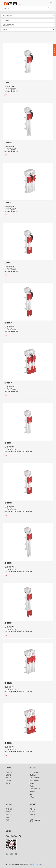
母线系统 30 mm (34, 781)
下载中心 (32, 809)
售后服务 (32, 814)
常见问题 (32, 812)
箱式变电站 (9, 809)
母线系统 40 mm (34, 778)
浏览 (8, 95)
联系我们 (9, 831)
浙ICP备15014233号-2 (36, 864)
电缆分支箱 (9, 814)
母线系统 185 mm (35, 775)
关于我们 (9, 768)
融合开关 (32, 792)
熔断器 (32, 783)
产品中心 (33, 768)
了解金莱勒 (9, 772)
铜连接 (32, 786)
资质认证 (8, 775)
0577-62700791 (13, 836)
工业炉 (8, 820)
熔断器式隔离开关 (35, 789)
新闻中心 (8, 781)
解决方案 (9, 804)
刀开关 (32, 797)
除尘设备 (8, 817)
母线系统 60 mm (34, 772)
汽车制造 (8, 812)
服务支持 (33, 804)
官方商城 (37, 820)
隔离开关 (32, 794)
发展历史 (8, 778)
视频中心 (8, 783)
